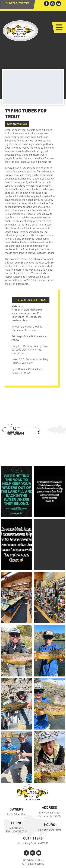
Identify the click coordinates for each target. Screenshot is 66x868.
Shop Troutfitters (18, 3)
